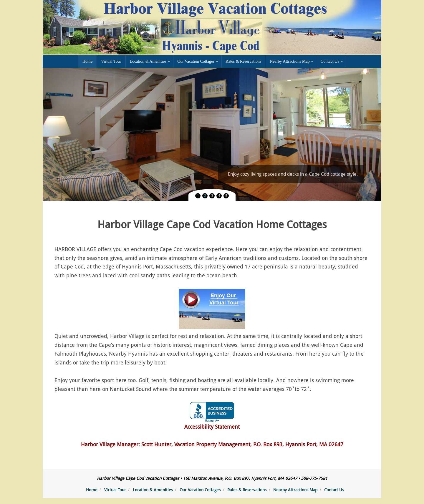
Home (92, 490)
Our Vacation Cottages (200, 490)
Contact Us (334, 490)
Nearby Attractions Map (295, 490)
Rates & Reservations (247, 490)
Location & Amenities (153, 490)
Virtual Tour (115, 490)
